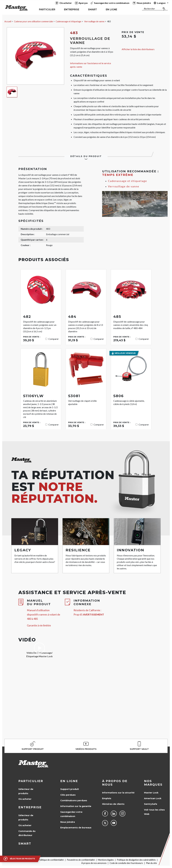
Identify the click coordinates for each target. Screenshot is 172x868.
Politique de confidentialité (51, 860)
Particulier (31, 781)
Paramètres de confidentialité (81, 860)
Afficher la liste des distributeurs (138, 49)
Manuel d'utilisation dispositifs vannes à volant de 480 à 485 (44, 615)
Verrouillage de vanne (94, 21)
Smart (25, 844)
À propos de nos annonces (94, 863)
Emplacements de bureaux (76, 828)
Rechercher (149, 9)
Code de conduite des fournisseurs (126, 863)
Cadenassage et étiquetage (68, 21)
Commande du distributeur (27, 833)
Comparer (54, 339)
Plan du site (151, 863)
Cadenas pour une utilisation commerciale (33, 21)
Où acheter (25, 799)
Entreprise (30, 807)
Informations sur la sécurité (118, 793)
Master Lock (151, 793)
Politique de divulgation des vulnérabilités (136, 860)
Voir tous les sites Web (154, 812)
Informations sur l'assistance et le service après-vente (90, 65)
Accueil (8, 21)
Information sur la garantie (76, 806)
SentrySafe (151, 804)
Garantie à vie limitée (39, 625)
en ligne (69, 781)
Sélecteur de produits (26, 791)
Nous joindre (68, 822)
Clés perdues (68, 795)
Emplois (107, 798)
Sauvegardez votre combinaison (71, 814)
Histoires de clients (113, 804)
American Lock (153, 798)
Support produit (70, 789)
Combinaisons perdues (74, 800)
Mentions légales (106, 860)
